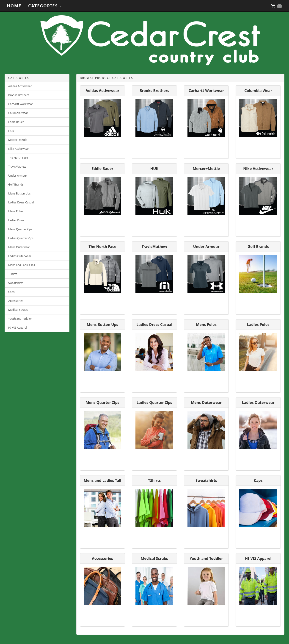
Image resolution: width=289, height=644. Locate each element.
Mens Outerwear (19, 247)
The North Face (18, 158)
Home (14, 6)
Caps (11, 292)
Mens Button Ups (19, 193)
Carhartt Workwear (21, 104)
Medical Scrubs (18, 310)
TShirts (13, 274)
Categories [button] (45, 6)
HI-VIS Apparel (18, 328)
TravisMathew (17, 167)
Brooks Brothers (19, 95)
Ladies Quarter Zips (21, 238)
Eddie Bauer (16, 122)
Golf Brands (16, 185)
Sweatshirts (16, 283)
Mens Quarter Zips (20, 229)
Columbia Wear (18, 113)
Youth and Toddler (20, 319)
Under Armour (18, 176)
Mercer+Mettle (18, 140)
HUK (11, 131)
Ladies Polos (16, 220)
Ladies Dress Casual (21, 202)
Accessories (16, 301)
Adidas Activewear (20, 86)
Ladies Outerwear (20, 256)
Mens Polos (16, 211)
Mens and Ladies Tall (22, 265)
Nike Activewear (19, 149)
